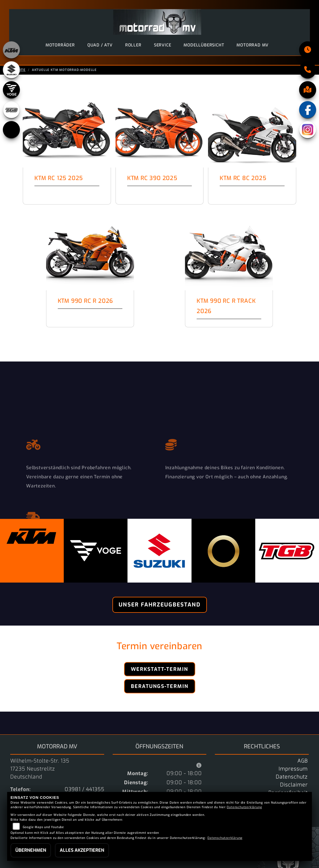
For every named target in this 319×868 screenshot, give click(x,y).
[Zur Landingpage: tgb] (11, 110)
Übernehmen (31, 850)
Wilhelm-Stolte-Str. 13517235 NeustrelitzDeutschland (40, 769)
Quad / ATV (100, 45)
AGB (302, 761)
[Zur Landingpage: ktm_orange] (11, 50)
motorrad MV (253, 45)
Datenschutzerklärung (244, 807)
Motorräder (60, 45)
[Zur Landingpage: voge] (11, 90)
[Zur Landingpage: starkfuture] (11, 130)
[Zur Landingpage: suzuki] (11, 70)
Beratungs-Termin (160, 686)
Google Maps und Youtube (43, 827)
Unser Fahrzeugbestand (160, 605)
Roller (133, 45)
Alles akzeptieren (82, 850)
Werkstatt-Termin (159, 669)
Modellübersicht (204, 45)
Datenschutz (292, 777)
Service (163, 45)
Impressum (293, 769)
